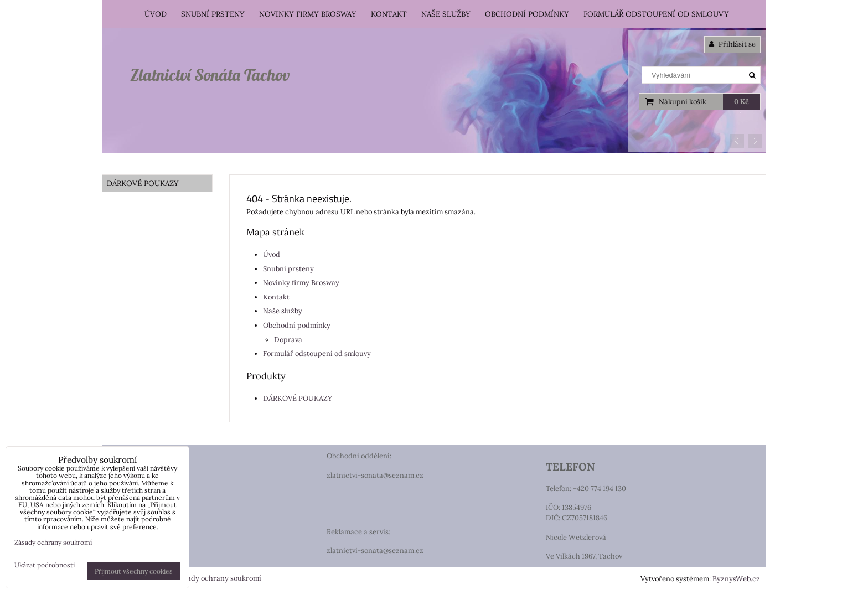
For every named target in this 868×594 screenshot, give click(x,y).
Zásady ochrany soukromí (218, 578)
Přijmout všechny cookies (134, 571)
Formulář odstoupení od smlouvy (656, 14)
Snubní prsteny (213, 14)
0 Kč (742, 102)
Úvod (156, 14)
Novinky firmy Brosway (308, 14)
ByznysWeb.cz (736, 579)
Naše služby (446, 14)
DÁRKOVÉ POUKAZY (298, 398)
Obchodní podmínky (527, 14)
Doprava (288, 340)
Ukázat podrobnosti (45, 565)
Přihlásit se (732, 44)
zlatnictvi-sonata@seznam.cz (375, 475)
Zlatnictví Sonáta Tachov (210, 75)
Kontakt (389, 14)
